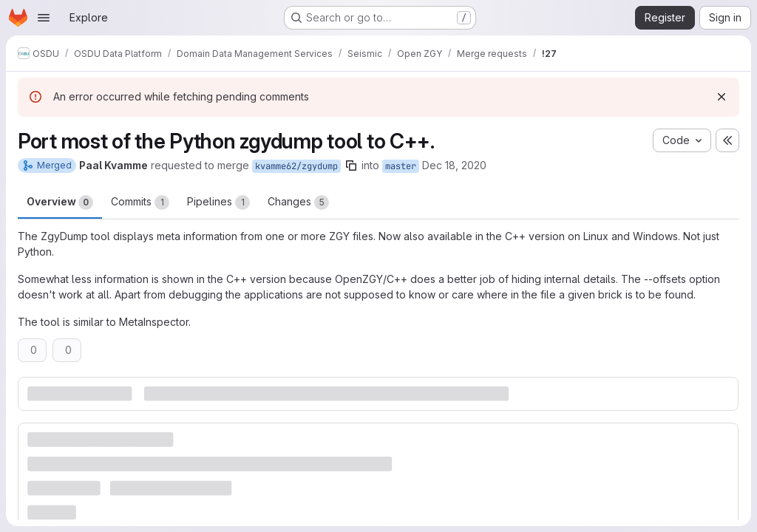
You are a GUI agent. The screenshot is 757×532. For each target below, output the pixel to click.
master (401, 166)
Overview (60, 202)
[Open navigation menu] (44, 18)
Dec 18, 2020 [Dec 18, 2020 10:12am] (454, 165)
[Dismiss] (722, 97)
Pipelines (218, 202)
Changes (298, 202)
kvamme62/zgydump (296, 166)
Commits (140, 202)
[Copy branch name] (351, 166)
